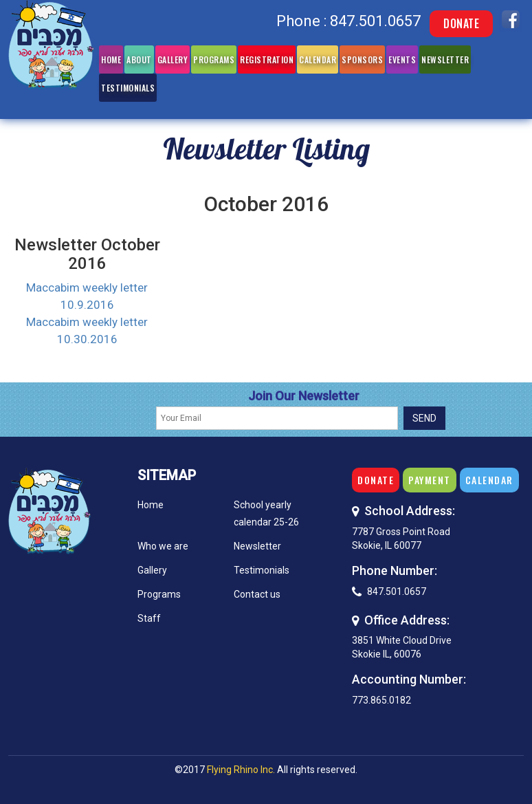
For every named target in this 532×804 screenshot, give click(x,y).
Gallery (173, 59)
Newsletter (445, 59)
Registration (267, 59)
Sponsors (362, 59)
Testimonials (128, 88)
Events (402, 59)
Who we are (163, 546)
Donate (461, 23)
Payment (430, 480)
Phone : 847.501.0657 (348, 21)
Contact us (257, 594)
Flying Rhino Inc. (241, 770)
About (139, 59)
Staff (149, 618)
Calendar (318, 59)
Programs (214, 59)
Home (111, 59)
